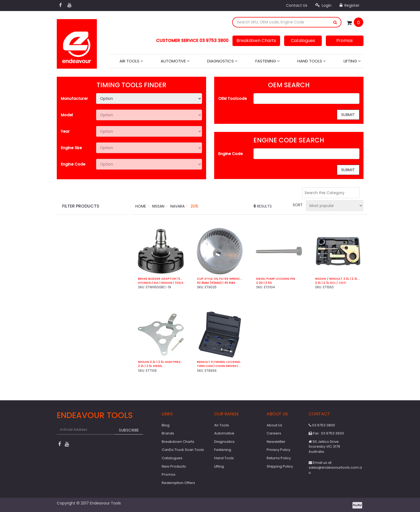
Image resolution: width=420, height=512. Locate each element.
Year (65, 131)
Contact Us (297, 5)
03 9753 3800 (322, 425)
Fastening (268, 61)
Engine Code (73, 164)
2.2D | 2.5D (264, 283)
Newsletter (276, 442)
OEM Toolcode (232, 99)
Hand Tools (312, 61)
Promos (345, 41)
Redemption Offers (178, 483)
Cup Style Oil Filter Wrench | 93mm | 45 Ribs (220, 279)
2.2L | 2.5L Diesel (150, 366)
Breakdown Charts (256, 41)
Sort (297, 205)
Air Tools (131, 61)
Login (323, 5)
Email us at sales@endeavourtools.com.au (335, 468)
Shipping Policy (280, 466)
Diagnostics (222, 61)
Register (350, 5)
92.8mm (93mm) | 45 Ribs (216, 283)
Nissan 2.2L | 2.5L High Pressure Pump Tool (161, 362)
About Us (274, 425)
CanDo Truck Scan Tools (183, 450)
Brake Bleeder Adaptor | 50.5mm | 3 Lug (161, 279)
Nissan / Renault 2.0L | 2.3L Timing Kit (338, 279)
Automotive (175, 61)
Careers (274, 433)
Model (67, 115)
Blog (166, 425)
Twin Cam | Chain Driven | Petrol (220, 366)
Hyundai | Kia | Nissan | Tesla (161, 283)
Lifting (352, 61)
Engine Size (71, 148)
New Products (174, 466)
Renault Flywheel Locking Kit (220, 362)
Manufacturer (74, 99)
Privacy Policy (278, 450)
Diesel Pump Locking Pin (276, 279)
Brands (168, 433)
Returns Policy (279, 458)
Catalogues (303, 41)
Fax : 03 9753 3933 (326, 433)
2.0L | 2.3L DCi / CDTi (331, 283)
